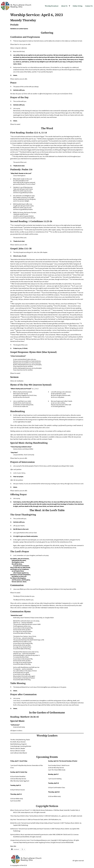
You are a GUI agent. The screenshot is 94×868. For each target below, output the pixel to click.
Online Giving (78, 6)
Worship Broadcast (52, 6)
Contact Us (89, 6)
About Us (64, 6)
